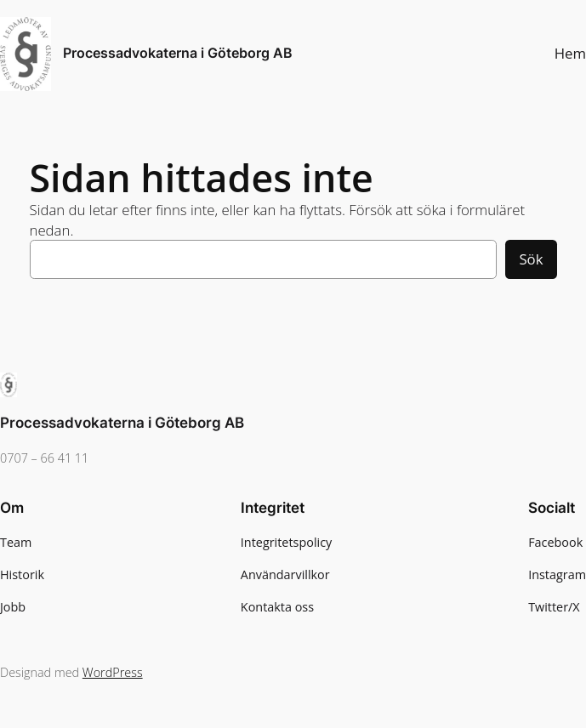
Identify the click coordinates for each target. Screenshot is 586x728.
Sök (531, 259)
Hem (570, 53)
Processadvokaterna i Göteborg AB (178, 53)
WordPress (113, 672)
